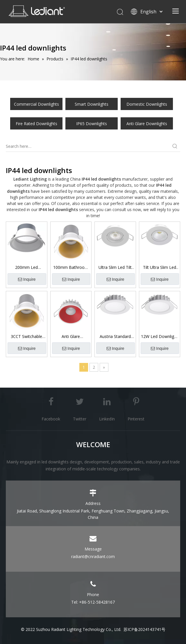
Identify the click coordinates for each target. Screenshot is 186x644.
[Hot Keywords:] (175, 146)
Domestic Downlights (147, 104)
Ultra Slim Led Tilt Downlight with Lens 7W (115, 267)
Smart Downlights (92, 104)
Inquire (27, 279)
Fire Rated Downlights (36, 124)
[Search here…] (88, 146)
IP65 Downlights (92, 124)
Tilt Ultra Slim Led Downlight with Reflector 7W (160, 267)
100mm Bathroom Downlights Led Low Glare (71, 267)
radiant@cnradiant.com (93, 556)
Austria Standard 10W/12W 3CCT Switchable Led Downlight (115, 337)
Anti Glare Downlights (147, 124)
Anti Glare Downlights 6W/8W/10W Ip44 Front (71, 337)
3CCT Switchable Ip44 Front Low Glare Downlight (26, 337)
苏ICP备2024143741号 (144, 629)
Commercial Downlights (36, 104)
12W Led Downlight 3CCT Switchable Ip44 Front (159, 337)
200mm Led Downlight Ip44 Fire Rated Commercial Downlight (26, 267)
